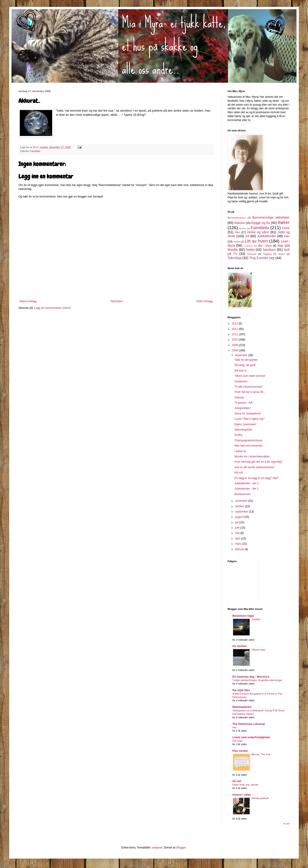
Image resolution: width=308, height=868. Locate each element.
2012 (235, 329)
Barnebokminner (237, 218)
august (240, 517)
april (238, 538)
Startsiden (117, 301)
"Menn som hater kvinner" (250, 376)
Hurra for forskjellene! (248, 414)
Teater (281, 254)
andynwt (157, 848)
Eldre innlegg (205, 301)
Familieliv (35, 151)
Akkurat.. (240, 397)
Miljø (281, 246)
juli (237, 522)
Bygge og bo (261, 223)
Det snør (237, 741)
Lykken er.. (241, 451)
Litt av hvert (256, 241)
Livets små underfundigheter (251, 737)
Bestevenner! (243, 494)
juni (238, 528)
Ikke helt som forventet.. (249, 446)
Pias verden (240, 751)
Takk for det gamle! (246, 360)
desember (242, 355)
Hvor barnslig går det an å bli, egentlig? (258, 462)
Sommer (252, 254)
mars (239, 544)
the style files (241, 690)
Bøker (284, 222)
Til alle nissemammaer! (249, 387)
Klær (287, 236)
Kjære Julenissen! (245, 424)
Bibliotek (240, 223)
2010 (235, 340)
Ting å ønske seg (262, 258)
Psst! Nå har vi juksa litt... (250, 392)
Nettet (250, 250)
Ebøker (243, 228)
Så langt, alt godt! (245, 365)
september (242, 512)
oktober (240, 506)
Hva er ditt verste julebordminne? (255, 467)
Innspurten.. (242, 381)
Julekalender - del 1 (247, 489)
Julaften (256, 619)
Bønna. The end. (261, 754)
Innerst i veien (242, 795)
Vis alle (286, 824)
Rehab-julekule (260, 798)
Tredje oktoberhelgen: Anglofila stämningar (257, 680)
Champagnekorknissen (249, 440)
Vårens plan (258, 650)
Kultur (237, 242)
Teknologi (235, 258)
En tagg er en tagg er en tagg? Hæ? (257, 478)
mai (238, 533)
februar (240, 549)
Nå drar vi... (242, 371)
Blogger (181, 848)
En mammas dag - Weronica (251, 677)
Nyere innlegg (28, 301)
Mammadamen (242, 707)
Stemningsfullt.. (244, 430)
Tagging (267, 254)
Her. (235, 727)
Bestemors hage (243, 616)
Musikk (233, 250)
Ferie (286, 228)
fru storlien (240, 646)
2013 (235, 324)
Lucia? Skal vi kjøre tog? (250, 419)
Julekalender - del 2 (247, 483)
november (242, 501)
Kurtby (238, 435)
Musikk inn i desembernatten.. (253, 457)
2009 (235, 345)
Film (237, 232)
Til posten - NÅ (244, 403)
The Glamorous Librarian (249, 724)
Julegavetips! (242, 408)
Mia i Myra (265, 246)
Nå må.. (239, 473)
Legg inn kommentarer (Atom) (53, 308)
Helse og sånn (258, 232)
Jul (247, 236)
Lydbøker (248, 246)
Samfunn (269, 250)
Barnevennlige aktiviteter (271, 217)
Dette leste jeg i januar (245, 785)
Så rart (237, 781)
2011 (235, 334)
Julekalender (267, 236)
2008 (235, 350)
